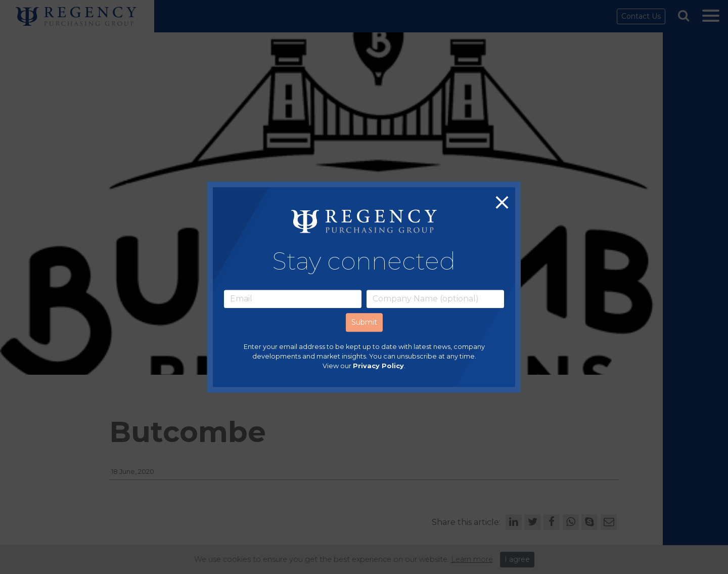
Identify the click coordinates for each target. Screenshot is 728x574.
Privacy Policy (378, 366)
